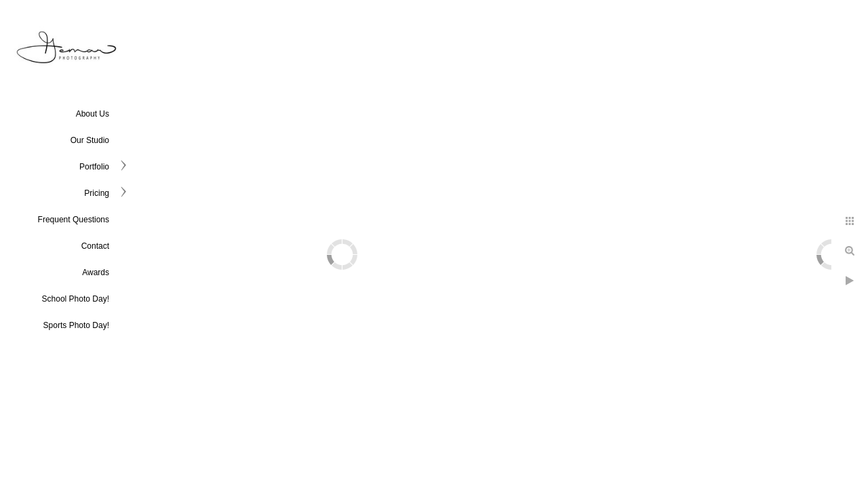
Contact (95, 246)
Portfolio (94, 167)
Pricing (97, 193)
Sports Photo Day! (76, 325)
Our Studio (90, 140)
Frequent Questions (74, 220)
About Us (93, 114)
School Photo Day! (76, 299)
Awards (96, 272)
